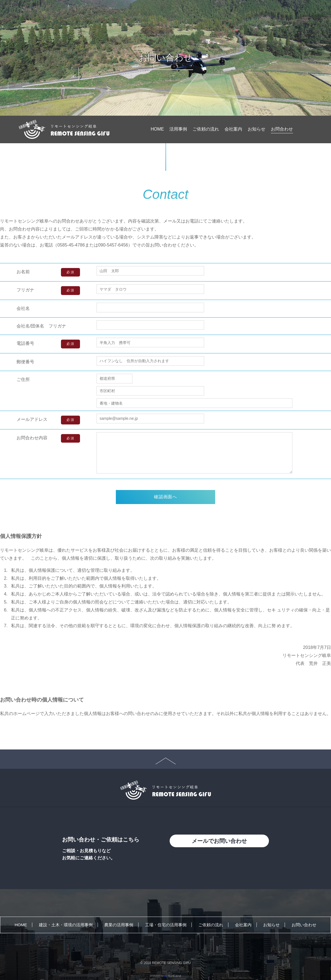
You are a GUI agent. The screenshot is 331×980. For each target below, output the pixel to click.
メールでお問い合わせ (219, 841)
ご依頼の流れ (206, 129)
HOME (157, 129)
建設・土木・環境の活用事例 (66, 925)
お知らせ (257, 129)
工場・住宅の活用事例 (166, 925)
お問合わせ (282, 129)
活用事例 (178, 129)
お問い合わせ (304, 925)
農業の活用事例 (119, 925)
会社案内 (233, 129)
